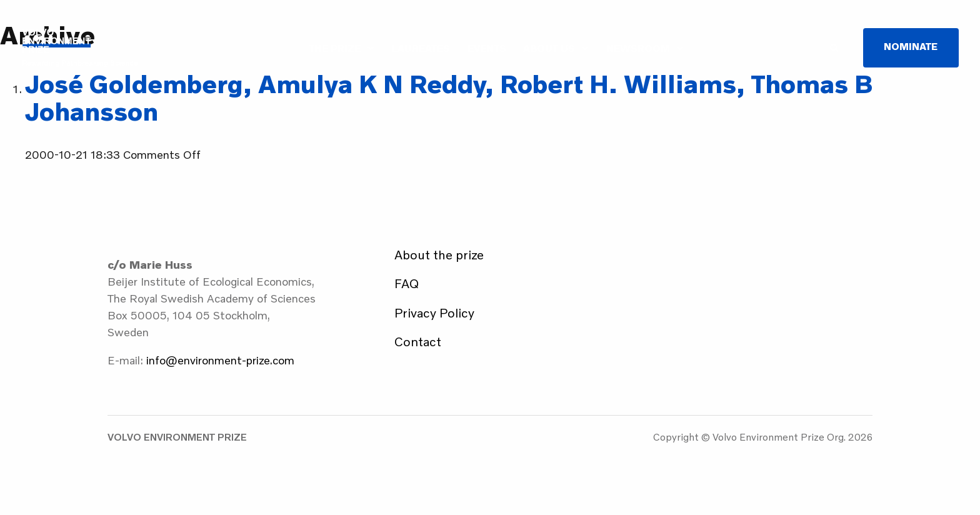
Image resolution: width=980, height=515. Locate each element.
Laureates (421, 48)
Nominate (911, 46)
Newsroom (638, 48)
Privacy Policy (434, 312)
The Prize (335, 48)
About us (549, 48)
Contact (418, 341)
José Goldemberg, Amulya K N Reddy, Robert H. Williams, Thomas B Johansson (449, 97)
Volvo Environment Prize (80, 48)
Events (487, 48)
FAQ (407, 283)
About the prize (439, 254)
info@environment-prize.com (220, 360)
